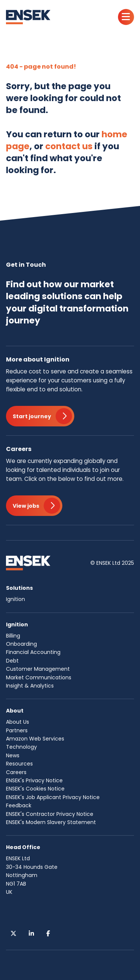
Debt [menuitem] (12, 661)
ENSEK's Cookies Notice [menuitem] (35, 789)
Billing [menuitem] (13, 636)
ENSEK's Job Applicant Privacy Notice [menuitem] (53, 797)
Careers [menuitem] (16, 772)
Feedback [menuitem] (19, 805)
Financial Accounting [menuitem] (33, 652)
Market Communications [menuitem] (39, 677)
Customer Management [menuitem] (38, 669)
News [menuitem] (13, 755)
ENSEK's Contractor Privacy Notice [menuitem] (50, 814)
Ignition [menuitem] (15, 599)
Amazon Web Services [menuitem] (35, 739)
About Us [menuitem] (18, 722)
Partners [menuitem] (17, 730)
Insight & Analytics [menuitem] (30, 686)
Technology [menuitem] (21, 747)
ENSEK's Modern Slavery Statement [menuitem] (51, 822)
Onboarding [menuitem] (21, 644)
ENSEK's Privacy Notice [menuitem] (34, 780)
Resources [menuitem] (19, 764)
